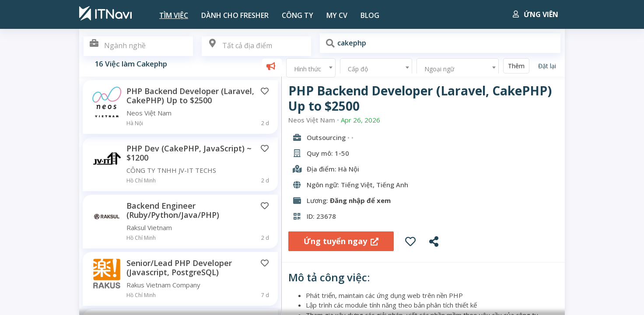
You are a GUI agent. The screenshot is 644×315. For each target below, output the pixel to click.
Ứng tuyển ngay (341, 241)
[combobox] (256, 46)
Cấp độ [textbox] (358, 69)
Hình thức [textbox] (308, 69)
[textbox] (256, 46)
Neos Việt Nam (312, 120)
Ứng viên (535, 14)
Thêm (516, 66)
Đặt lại (547, 66)
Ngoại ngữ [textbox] (439, 69)
